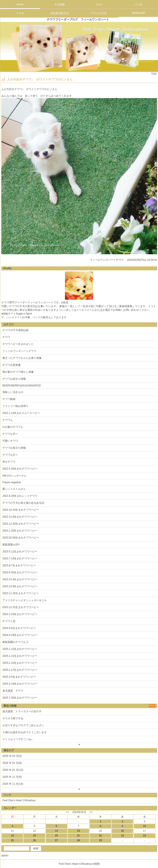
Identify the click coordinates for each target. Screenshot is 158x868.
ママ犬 (20, 13)
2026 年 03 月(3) (12, 756)
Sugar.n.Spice (24, 314)
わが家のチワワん (13, 427)
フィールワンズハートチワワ (107, 260)
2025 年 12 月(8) (12, 777)
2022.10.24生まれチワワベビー (21, 510)
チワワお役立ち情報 (14, 379)
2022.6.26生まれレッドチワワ (20, 496)
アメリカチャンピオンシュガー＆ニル (25, 600)
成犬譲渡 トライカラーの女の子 (22, 711)
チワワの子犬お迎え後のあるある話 (23, 503)
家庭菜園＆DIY (11, 545)
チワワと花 (9, 621)
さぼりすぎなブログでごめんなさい (23, 725)
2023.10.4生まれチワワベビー (20, 579)
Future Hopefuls (12, 482)
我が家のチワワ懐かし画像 (18, 372)
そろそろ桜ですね (13, 718)
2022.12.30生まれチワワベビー (21, 524)
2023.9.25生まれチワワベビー (20, 572)
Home (20, 4)
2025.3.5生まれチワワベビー (19, 677)
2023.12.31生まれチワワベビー (21, 607)
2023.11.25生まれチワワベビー (21, 593)
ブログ (99, 5)
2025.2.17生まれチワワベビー (20, 670)
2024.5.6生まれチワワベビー (19, 628)
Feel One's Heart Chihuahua (19, 800)
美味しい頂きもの (13, 392)
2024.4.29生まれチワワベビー (20, 635)
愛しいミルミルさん (14, 489)
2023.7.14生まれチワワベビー (20, 559)
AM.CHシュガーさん (14, 476)
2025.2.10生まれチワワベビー (20, 663)
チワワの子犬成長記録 (15, 330)
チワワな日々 (10, 434)
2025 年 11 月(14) (13, 784)
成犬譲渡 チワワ (13, 691)
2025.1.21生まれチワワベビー (20, 656)
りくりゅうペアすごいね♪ (17, 739)
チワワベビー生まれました (18, 344)
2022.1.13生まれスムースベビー (21, 413)
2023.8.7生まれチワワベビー (19, 565)
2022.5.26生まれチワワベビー (20, 469)
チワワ (6, 337)
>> (91, 812)
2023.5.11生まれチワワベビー (20, 552)
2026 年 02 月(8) (12, 763)
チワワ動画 (9, 399)
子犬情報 (60, 5)
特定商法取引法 (60, 13)
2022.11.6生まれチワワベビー (20, 517)
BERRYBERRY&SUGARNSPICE (22, 386)
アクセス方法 (99, 13)
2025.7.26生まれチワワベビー (20, 698)
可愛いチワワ (10, 441)
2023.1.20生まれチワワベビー (20, 531)
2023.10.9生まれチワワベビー (20, 586)
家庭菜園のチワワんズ (15, 642)
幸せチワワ (9, 462)
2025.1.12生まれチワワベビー (20, 649)
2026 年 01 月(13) (13, 770)
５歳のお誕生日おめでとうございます (25, 732)
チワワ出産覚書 (12, 365)
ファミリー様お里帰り (15, 406)
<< (67, 812)
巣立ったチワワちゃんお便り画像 (22, 358)
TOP (154, 74)
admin (5, 856)
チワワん (8, 420)
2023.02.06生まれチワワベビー (21, 538)
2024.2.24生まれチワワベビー (20, 614)
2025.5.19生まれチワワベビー (20, 684)
